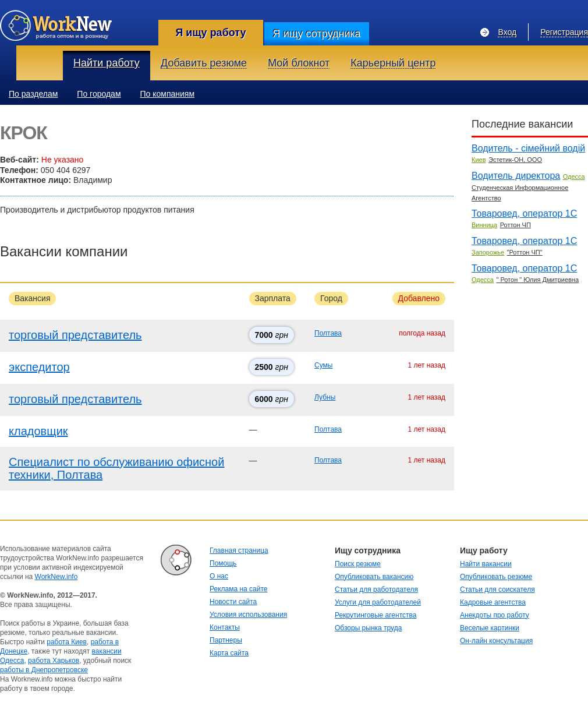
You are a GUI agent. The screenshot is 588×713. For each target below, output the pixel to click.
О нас (219, 576)
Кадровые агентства (493, 602)
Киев (479, 160)
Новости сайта (233, 602)
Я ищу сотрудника (316, 34)
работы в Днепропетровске (44, 670)
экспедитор (39, 367)
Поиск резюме (358, 564)
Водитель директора (516, 176)
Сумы (323, 365)
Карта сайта (229, 653)
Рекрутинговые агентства (376, 615)
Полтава (328, 333)
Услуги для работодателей (378, 602)
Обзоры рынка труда (368, 628)
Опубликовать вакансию (374, 577)
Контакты (225, 627)
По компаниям (168, 94)
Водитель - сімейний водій (528, 148)
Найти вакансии (486, 564)
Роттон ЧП (516, 225)
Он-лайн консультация (496, 641)
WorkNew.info (56, 577)
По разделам (33, 94)
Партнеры (226, 640)
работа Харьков (54, 661)
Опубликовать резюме (496, 577)
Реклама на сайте (239, 589)
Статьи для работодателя (376, 590)
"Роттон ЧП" (525, 252)
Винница (484, 225)
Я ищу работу (210, 33)
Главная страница (239, 550)
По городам (99, 94)
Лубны (325, 397)
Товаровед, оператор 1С (524, 213)
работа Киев (67, 642)
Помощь (223, 563)
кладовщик (38, 431)
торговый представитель (75, 335)
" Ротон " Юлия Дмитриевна (537, 280)
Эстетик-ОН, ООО (515, 160)
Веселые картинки (490, 628)
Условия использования (248, 615)
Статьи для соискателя (497, 590)
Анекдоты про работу (495, 615)
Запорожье (488, 252)
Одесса (574, 177)
